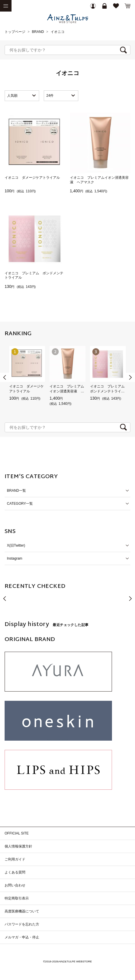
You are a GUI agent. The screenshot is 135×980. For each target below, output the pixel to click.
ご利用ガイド (15, 859)
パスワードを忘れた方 (22, 924)
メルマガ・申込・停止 (22, 937)
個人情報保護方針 (18, 846)
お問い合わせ (15, 885)
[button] (130, 377)
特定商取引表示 (17, 898)
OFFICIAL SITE (17, 833)
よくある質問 (15, 872)
